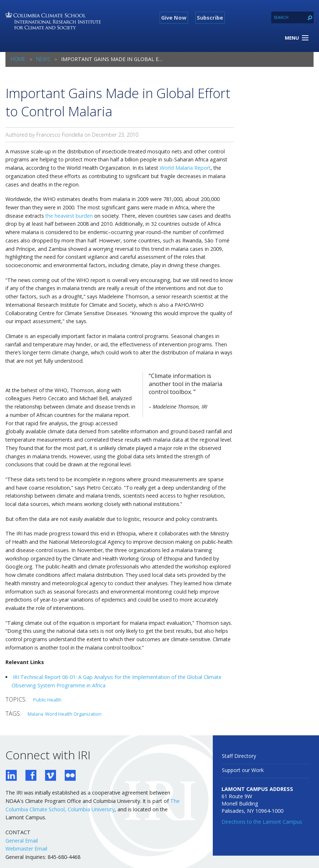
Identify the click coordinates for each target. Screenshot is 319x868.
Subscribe (210, 17)
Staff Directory (239, 756)
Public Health (47, 700)
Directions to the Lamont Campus (262, 822)
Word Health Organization (73, 714)
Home (18, 59)
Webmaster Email (26, 849)
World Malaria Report (185, 168)
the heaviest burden (69, 216)
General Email (22, 841)
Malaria (35, 714)
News (43, 59)
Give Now (174, 17)
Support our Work (243, 770)
